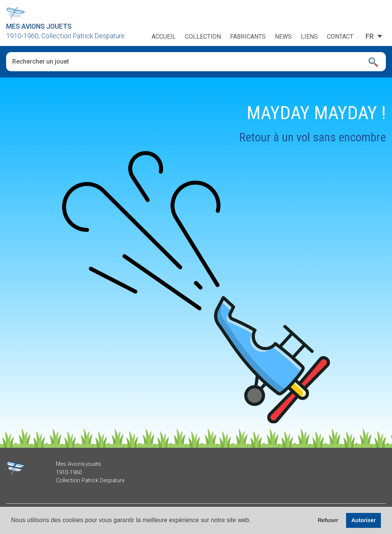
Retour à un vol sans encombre (313, 137)
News (283, 37)
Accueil (164, 37)
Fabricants (248, 37)
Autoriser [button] (364, 520)
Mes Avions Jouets (39, 26)
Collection (203, 37)
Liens (309, 37)
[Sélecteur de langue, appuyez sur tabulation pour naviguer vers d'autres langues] (370, 36)
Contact (340, 37)
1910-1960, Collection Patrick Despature (65, 36)
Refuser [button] (328, 520)
